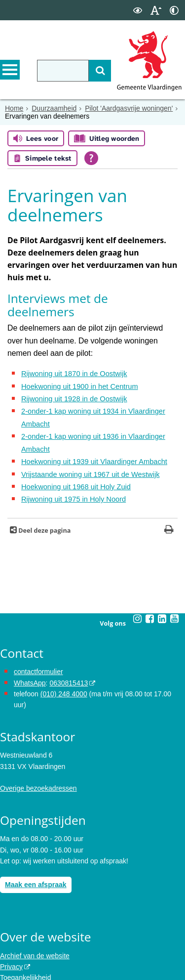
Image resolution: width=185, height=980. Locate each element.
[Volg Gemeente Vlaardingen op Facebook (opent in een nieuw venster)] (150, 579)
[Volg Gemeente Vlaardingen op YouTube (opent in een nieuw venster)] (175, 579)
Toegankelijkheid (26, 938)
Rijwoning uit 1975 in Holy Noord (71, 461)
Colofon (12, 961)
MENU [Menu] (10, 70)
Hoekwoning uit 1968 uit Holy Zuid (74, 449)
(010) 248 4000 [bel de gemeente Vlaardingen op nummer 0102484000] (64, 654)
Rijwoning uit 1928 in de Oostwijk (72, 372)
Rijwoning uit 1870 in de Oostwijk (72, 350)
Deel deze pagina (44, 491)
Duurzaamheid (54, 108)
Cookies (13, 949)
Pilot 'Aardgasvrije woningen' (129, 108)
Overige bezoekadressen (38, 749)
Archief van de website (35, 916)
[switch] (138, 10)
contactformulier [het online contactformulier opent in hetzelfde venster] (38, 633)
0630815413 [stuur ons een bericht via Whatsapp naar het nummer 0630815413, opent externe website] (69, 643)
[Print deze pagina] (169, 491)
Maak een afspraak (36, 846)
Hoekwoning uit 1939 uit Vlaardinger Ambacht (91, 427)
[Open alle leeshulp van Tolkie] (91, 158)
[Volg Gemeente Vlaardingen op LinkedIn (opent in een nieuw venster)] (162, 579)
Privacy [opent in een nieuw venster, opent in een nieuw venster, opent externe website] (11, 927)
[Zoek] (100, 71)
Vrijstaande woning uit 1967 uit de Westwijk (87, 438)
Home (14, 108)
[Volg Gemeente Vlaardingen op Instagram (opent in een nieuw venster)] (138, 579)
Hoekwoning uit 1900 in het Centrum (77, 361)
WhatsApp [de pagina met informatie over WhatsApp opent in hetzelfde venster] (30, 643)
